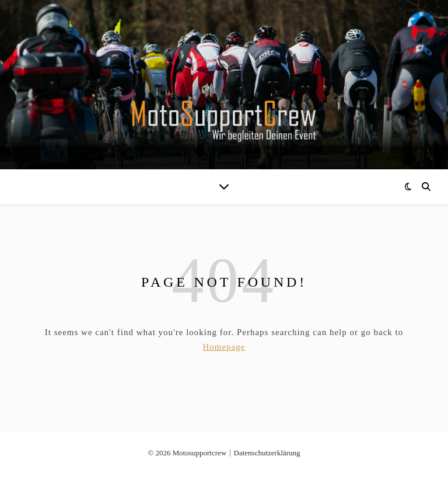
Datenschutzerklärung (267, 453)
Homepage (224, 347)
